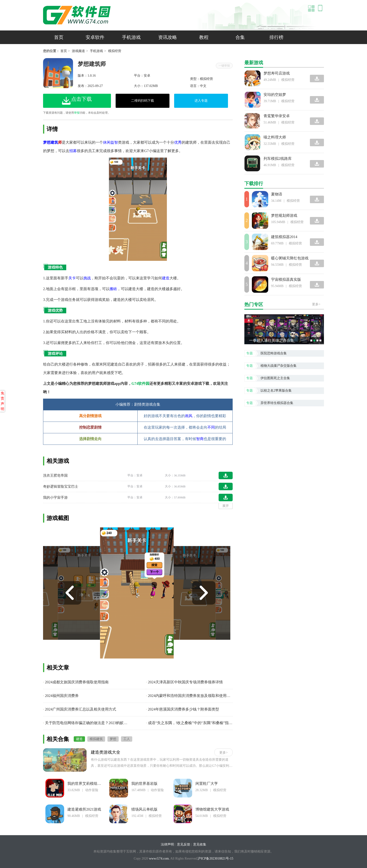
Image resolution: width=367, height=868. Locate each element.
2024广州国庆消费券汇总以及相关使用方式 (80, 709)
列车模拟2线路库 (278, 159)
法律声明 (167, 844)
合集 (240, 37)
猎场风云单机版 (144, 809)
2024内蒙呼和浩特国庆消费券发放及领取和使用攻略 (189, 696)
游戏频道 (78, 51)
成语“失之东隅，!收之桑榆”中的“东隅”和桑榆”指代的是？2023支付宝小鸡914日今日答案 (189, 723)
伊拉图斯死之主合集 (275, 378)
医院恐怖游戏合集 (274, 353)
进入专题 (201, 101)
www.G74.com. (159, 859)
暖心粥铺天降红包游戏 (290, 258)
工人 (127, 739)
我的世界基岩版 (144, 784)
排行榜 (276, 37)
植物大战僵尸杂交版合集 (279, 366)
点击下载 (77, 100)
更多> (224, 753)
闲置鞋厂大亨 (207, 784)
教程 (204, 37)
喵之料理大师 (275, 137)
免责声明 (2, 401)
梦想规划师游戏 (284, 215)
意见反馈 (183, 844)
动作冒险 (92, 790)
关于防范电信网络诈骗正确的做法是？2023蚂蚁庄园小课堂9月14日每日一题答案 (86, 723)
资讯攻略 (168, 37)
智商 (200, 439)
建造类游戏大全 (106, 752)
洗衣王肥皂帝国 (55, 475)
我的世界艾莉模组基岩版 (88, 784)
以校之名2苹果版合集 (276, 391)
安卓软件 (95, 37)
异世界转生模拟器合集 (277, 403)
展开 (226, 506)
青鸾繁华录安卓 (277, 116)
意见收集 (200, 844)
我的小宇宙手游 (55, 498)
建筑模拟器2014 (284, 237)
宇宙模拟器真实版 (286, 279)
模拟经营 (115, 51)
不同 (211, 427)
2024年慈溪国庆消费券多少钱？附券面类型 (183, 709)
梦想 (113, 739)
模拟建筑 (96, 739)
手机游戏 (131, 37)
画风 (189, 416)
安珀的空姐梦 (275, 95)
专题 (250, 353)
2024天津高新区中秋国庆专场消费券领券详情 (184, 682)
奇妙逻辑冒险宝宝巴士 (61, 486)
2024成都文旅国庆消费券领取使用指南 (76, 682)
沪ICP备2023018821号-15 (215, 859)
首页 (59, 37)
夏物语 (277, 194)
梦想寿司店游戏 (277, 73)
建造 (79, 739)
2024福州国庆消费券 (61, 696)
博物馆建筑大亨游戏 (212, 809)
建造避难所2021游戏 (84, 809)
